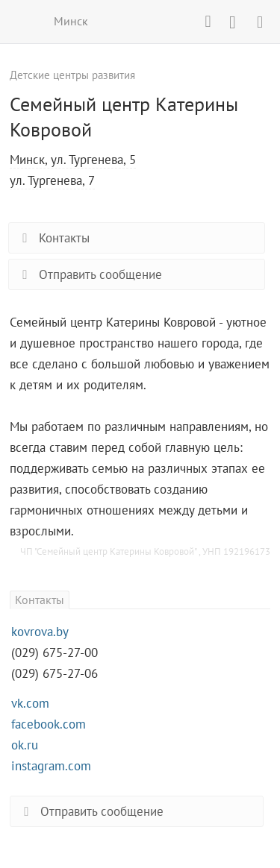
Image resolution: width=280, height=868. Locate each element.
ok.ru (25, 745)
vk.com (30, 703)
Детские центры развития (72, 75)
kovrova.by (40, 632)
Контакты (53, 238)
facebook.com (49, 724)
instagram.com (51, 766)
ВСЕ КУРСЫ (21, 21)
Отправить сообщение (89, 274)
